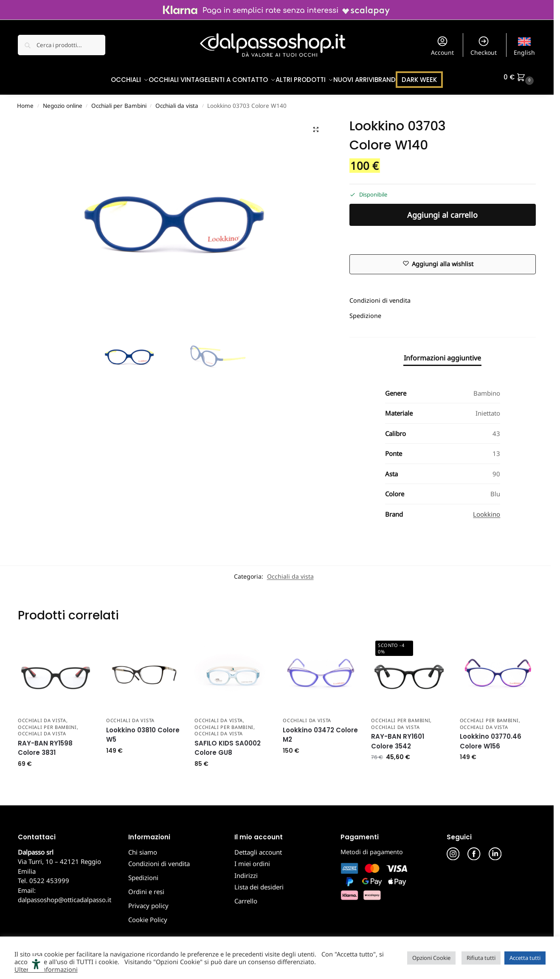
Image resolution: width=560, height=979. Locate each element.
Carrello (246, 897)
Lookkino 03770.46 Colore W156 (491, 737)
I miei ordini (252, 859)
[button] (520, 77)
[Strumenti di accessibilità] (36, 964)
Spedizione (365, 311)
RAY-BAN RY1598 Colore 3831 (45, 743)
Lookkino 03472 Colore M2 (320, 731)
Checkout (484, 46)
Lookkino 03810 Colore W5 (143, 731)
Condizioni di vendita (380, 296)
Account (442, 46)
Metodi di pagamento (372, 847)
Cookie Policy (148, 915)
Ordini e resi (146, 887)
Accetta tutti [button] (525, 958)
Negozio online (63, 101)
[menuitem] (525, 45)
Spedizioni (143, 873)
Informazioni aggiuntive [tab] (442, 353)
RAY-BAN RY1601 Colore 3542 (398, 737)
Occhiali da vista (177, 101)
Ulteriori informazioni (46, 969)
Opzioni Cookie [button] (431, 958)
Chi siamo (143, 847)
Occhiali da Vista (42, 716)
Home (25, 101)
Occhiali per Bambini (119, 101)
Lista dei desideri (259, 883)
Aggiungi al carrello (442, 211)
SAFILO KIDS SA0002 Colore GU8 (228, 743)
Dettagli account (258, 847)
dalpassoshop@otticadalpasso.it (65, 895)
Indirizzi (246, 871)
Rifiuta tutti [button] (481, 958)
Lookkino (487, 509)
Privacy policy (148, 901)
